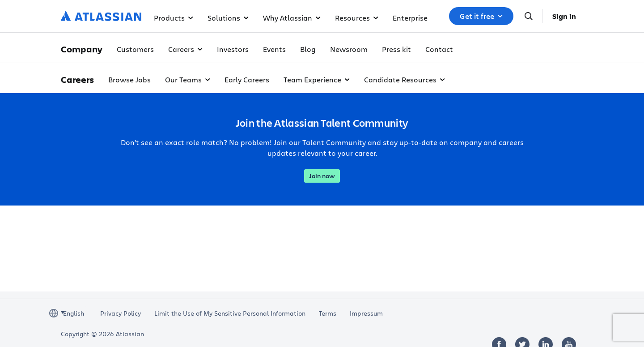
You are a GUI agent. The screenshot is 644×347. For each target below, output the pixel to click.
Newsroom (349, 49)
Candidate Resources (405, 79)
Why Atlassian (292, 18)
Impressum (366, 313)
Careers (185, 49)
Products (174, 18)
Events (274, 49)
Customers (135, 49)
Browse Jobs (129, 79)
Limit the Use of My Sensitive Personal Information (230, 313)
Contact (439, 49)
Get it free (481, 16)
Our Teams (188, 79)
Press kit (396, 49)
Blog (308, 49)
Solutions (228, 18)
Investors (233, 49)
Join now (322, 176)
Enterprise (410, 18)
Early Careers (247, 79)
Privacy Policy (121, 313)
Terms (328, 313)
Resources (357, 18)
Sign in (564, 16)
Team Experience (317, 79)
